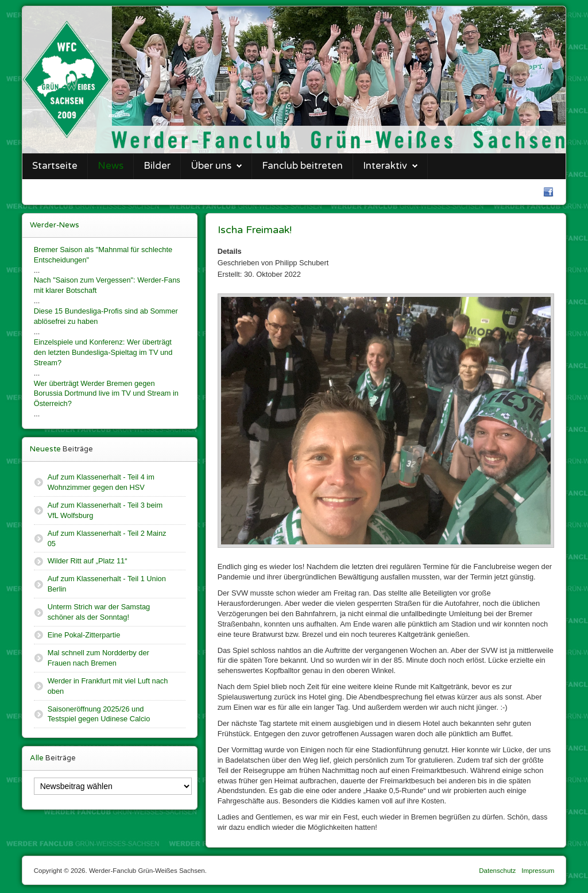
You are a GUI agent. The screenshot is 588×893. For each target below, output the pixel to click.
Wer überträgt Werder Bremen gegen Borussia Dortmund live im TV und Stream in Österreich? (106, 394)
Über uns (211, 166)
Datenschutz (497, 871)
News (111, 166)
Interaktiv (385, 166)
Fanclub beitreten (302, 166)
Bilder (157, 166)
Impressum (538, 871)
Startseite (55, 166)
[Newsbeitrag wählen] (113, 786)
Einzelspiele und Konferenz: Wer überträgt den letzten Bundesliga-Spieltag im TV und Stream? (103, 352)
